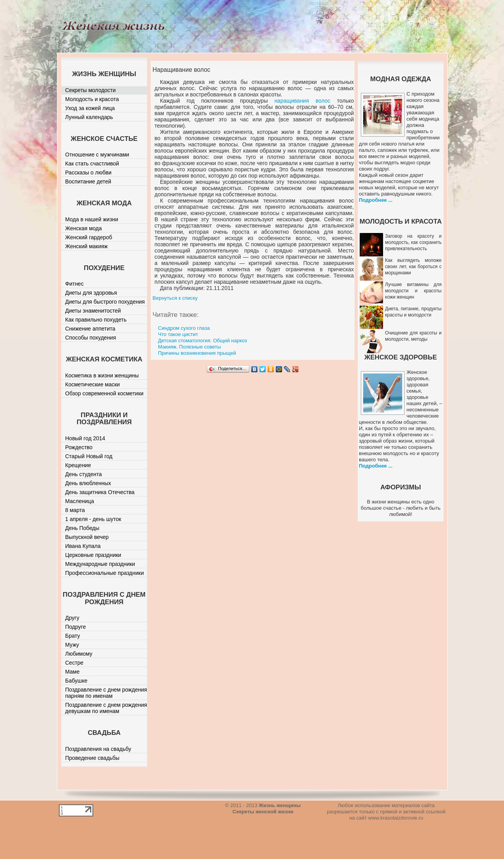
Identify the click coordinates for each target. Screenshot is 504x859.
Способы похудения (91, 338)
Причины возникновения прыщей (197, 353)
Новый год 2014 (85, 438)
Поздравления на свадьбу (98, 749)
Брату (73, 636)
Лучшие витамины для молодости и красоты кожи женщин (413, 291)
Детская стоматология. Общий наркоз (202, 341)
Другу (72, 618)
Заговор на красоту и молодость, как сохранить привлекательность (413, 242)
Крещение (78, 465)
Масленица (80, 501)
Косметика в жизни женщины (102, 375)
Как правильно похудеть (96, 320)
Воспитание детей (88, 181)
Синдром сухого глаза (184, 328)
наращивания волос (302, 101)
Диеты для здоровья (91, 293)
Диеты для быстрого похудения (105, 302)
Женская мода (83, 228)
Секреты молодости (91, 90)
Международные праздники (100, 564)
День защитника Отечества (100, 492)
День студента (83, 474)
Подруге (75, 627)
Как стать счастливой (92, 164)
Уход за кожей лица (90, 108)
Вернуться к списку (175, 298)
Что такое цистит (178, 334)
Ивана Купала (83, 546)
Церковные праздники (93, 555)
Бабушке (76, 681)
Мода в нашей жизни (92, 219)
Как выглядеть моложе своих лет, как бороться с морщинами (413, 267)
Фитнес (74, 284)
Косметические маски (92, 384)
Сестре (74, 663)
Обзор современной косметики (104, 393)
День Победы (82, 528)
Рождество (79, 447)
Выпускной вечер (87, 537)
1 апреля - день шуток (93, 519)
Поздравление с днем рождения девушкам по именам (106, 708)
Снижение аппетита (90, 329)
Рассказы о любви (88, 173)
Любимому (79, 654)
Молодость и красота (92, 99)
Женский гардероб (89, 237)
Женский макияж (86, 246)
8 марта (75, 510)
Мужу (72, 645)
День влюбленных (88, 483)
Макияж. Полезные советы (189, 347)
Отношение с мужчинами (97, 155)
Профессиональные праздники (105, 573)
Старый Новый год (89, 456)
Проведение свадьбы (92, 758)
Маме (72, 672)
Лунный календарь (89, 117)
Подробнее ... (376, 200)
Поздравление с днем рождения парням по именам (106, 693)
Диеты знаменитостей (93, 311)
